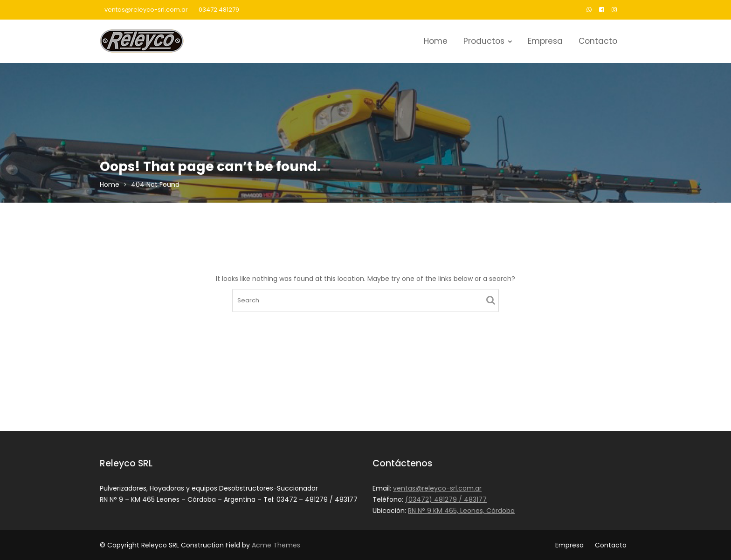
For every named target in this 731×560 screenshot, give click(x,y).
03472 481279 (219, 10)
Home (436, 41)
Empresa (545, 41)
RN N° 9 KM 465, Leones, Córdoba (462, 510)
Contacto (598, 41)
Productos (484, 41)
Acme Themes (276, 545)
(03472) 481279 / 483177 (446, 499)
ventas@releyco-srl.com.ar (146, 10)
